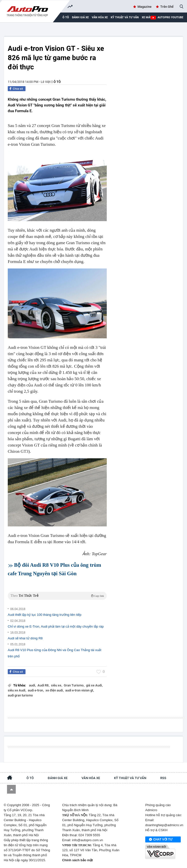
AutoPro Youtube (170, 17)
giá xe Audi (94, 685)
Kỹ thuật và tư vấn (125, 17)
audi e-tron (36, 690)
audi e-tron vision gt (79, 690)
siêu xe (56, 685)
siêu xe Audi (17, 690)
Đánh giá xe (80, 17)
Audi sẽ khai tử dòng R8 (25, 638)
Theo (57, 596)
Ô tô (57, 82)
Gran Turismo (74, 685)
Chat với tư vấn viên (161, 840)
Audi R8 (43, 685)
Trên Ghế (167, 7)
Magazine (144, 7)
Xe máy (147, 17)
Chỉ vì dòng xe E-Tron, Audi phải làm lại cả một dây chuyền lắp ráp (56, 626)
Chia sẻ (18, 89)
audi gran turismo (20, 695)
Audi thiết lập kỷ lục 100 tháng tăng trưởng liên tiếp (44, 615)
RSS (163, 778)
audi (32, 685)
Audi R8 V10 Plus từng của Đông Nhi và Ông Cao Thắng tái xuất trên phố (54, 653)
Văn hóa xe (100, 17)
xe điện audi (54, 690)
